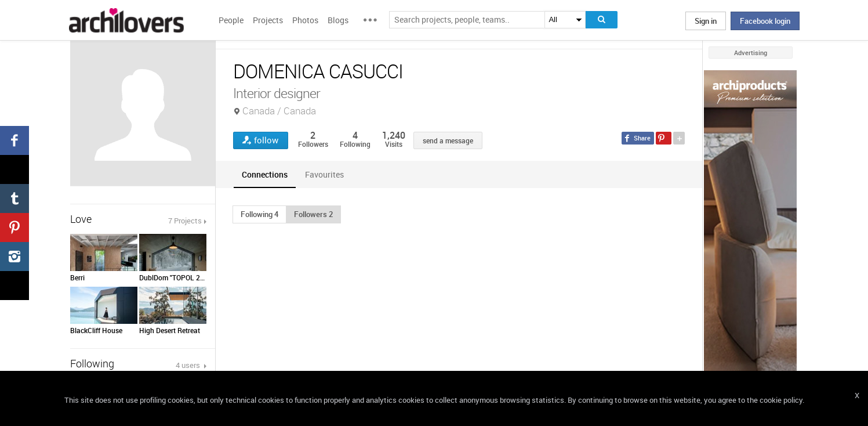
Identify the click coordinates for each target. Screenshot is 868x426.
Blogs (338, 20)
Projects (268, 20)
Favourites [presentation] (324, 174)
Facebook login (765, 21)
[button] (259, 214)
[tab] (265, 174)
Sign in (706, 21)
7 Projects (185, 221)
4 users (189, 365)
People (231, 20)
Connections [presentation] (265, 174)
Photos (305, 20)
